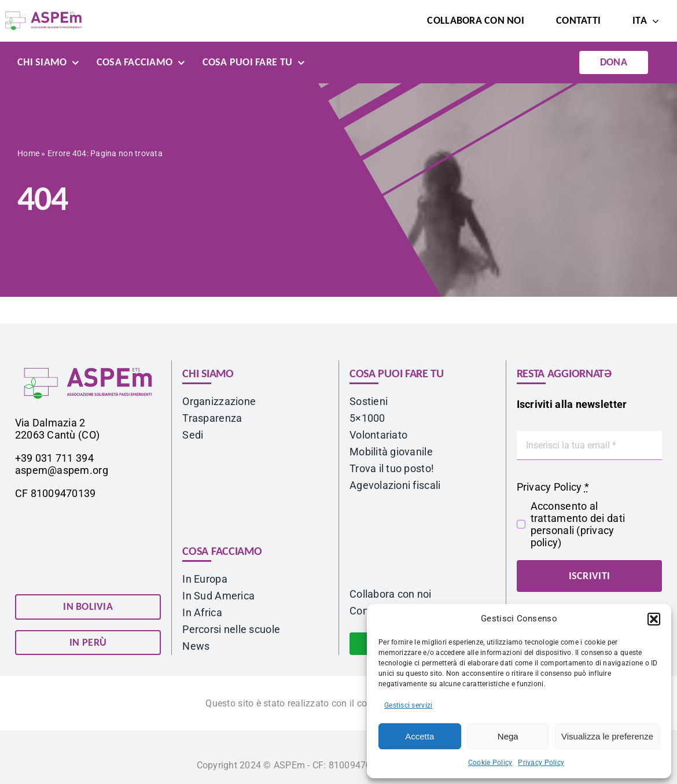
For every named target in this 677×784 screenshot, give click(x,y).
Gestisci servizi (408, 705)
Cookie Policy (490, 763)
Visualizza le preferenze (607, 736)
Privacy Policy (541, 763)
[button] (654, 619)
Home (28, 155)
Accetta (420, 736)
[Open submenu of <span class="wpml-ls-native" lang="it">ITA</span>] (653, 21)
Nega (508, 736)
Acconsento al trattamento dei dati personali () (578, 524)
